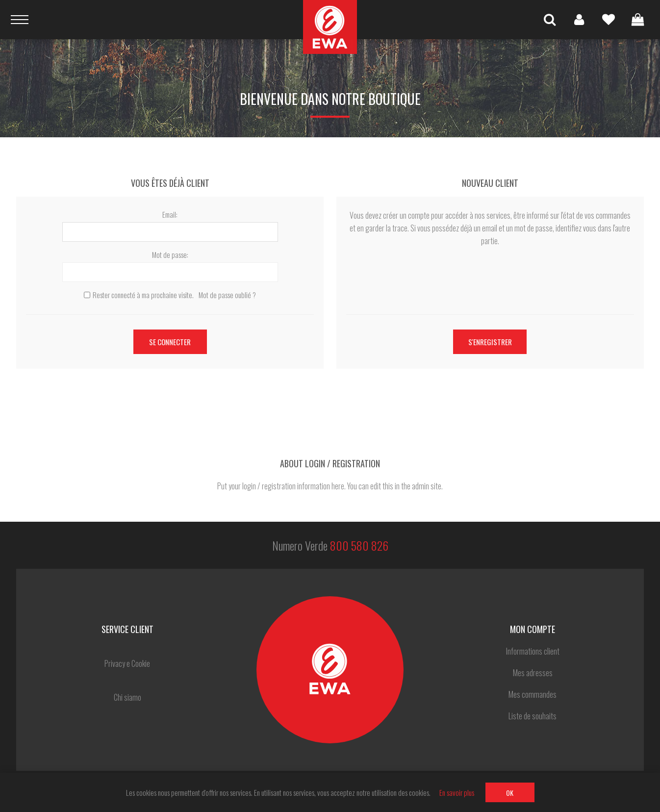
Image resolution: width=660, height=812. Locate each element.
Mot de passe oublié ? (227, 295)
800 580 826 (359, 545)
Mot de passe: (170, 254)
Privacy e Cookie (127, 663)
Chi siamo (127, 697)
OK (510, 793)
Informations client (533, 651)
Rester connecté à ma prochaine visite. (143, 295)
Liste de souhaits (609, 20)
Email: (170, 214)
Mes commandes (533, 694)
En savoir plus (457, 792)
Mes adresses (533, 673)
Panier (638, 20)
